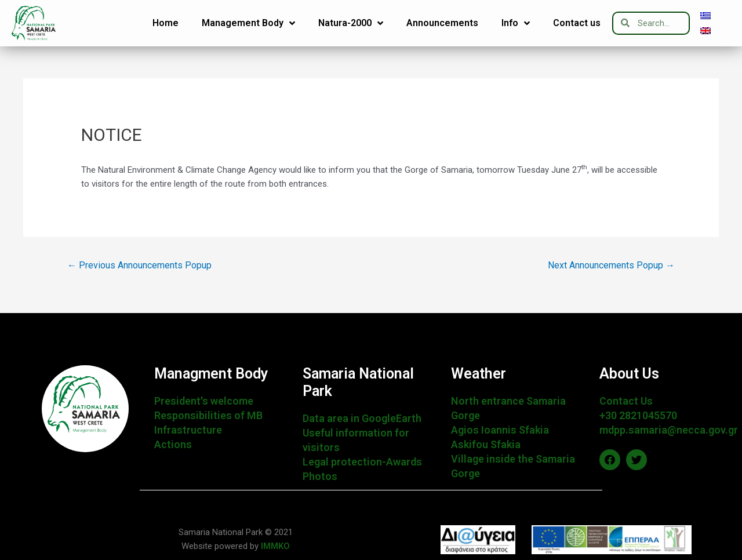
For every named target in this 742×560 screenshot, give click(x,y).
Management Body (248, 23)
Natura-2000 (351, 23)
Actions (173, 444)
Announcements (442, 23)
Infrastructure (188, 430)
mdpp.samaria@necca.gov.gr (669, 430)
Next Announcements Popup (611, 265)
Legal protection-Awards (362, 462)
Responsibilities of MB (208, 415)
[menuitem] (705, 16)
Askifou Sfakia (486, 444)
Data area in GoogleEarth (362, 418)
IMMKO (274, 546)
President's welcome (204, 401)
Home (166, 23)
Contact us (577, 23)
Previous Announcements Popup (139, 265)
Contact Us (626, 401)
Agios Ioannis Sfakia (500, 430)
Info (516, 23)
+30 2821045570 (638, 415)
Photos (320, 476)
